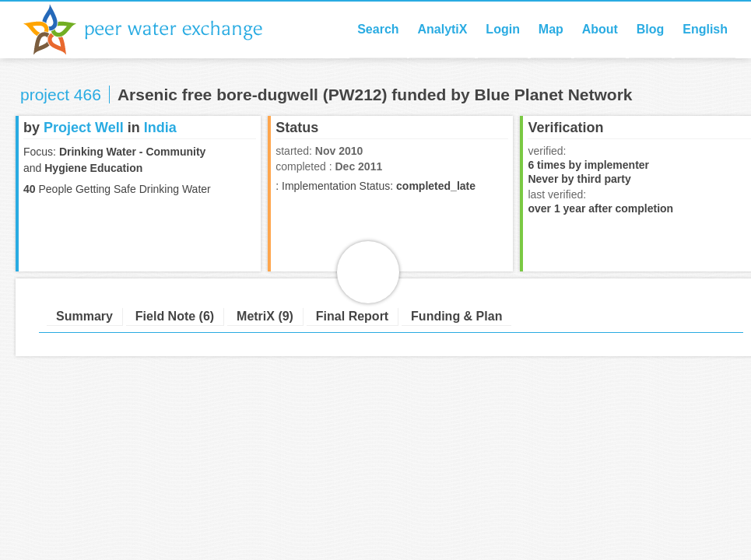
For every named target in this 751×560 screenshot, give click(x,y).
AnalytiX (442, 29)
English (705, 29)
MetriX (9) (265, 316)
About (600, 29)
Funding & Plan (456, 316)
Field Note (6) (175, 316)
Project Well (84, 128)
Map (551, 29)
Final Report (352, 316)
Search (378, 29)
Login (503, 29)
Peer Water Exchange (156, 30)
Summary (84, 316)
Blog (651, 29)
